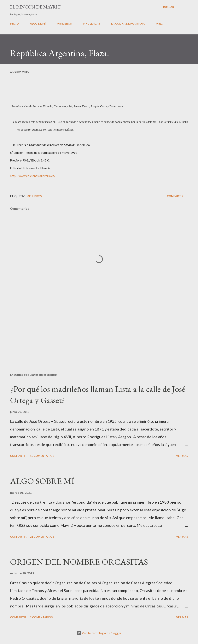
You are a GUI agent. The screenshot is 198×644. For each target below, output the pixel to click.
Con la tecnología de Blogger (99, 633)
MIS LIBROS (64, 23)
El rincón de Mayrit (35, 7)
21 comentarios (42, 537)
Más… (160, 23)
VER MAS (182, 456)
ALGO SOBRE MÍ (42, 481)
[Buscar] (169, 7)
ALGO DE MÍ (38, 23)
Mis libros (34, 196)
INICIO (14, 23)
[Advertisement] (99, 339)
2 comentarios (41, 617)
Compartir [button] (175, 196)
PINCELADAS (91, 23)
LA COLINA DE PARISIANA (128, 23)
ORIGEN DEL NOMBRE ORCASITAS (79, 562)
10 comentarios (42, 456)
